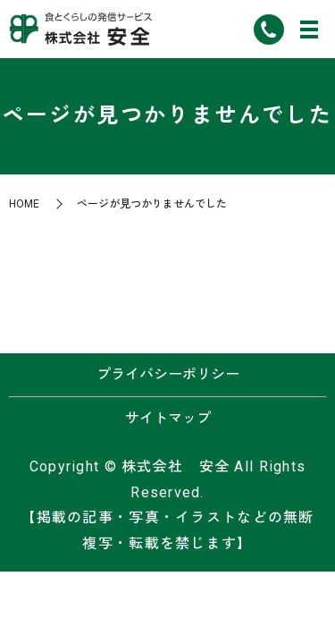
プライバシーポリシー (168, 374)
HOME (24, 204)
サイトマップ (168, 418)
